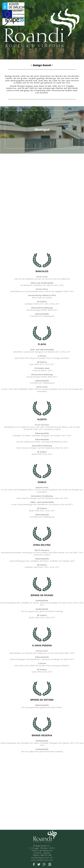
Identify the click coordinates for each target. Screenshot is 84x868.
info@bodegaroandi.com (42, 858)
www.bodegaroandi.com (42, 860)
